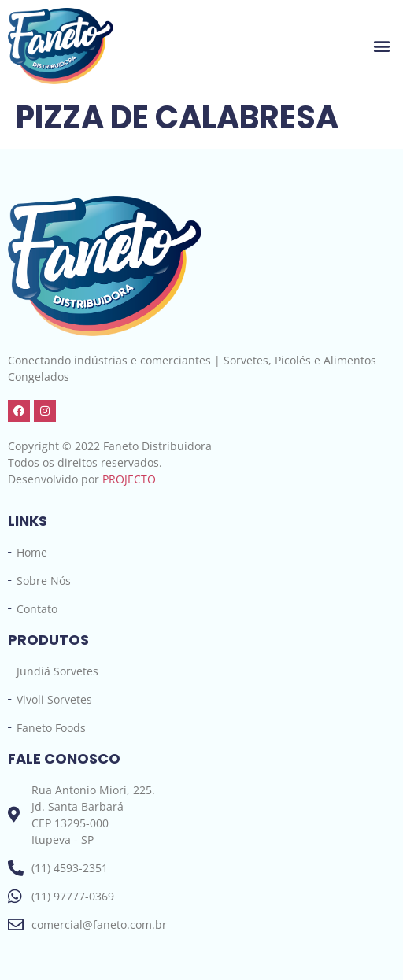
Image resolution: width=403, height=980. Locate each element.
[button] (382, 46)
